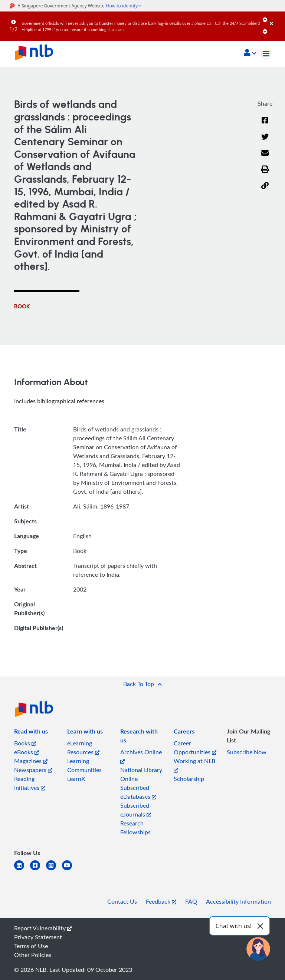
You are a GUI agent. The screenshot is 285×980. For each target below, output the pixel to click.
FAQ (191, 901)
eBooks (27, 752)
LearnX (76, 779)
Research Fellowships (135, 828)
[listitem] (31, 733)
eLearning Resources (83, 748)
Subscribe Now (247, 752)
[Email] (265, 158)
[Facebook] (265, 125)
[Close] (276, 18)
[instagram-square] (54, 870)
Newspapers (33, 770)
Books (25, 743)
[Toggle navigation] (266, 54)
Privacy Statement (38, 937)
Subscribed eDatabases (138, 792)
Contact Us (122, 901)
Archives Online (141, 756)
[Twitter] (265, 141)
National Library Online (141, 774)
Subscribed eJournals (136, 810)
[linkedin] (22, 870)
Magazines (31, 761)
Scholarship (189, 779)
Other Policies (33, 955)
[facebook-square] (38, 870)
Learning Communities (84, 765)
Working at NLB (194, 765)
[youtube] (70, 870)
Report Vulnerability (43, 928)
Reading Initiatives (30, 783)
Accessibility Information (238, 901)
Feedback (161, 901)
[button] (250, 53)
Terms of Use (31, 946)
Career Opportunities (195, 748)
